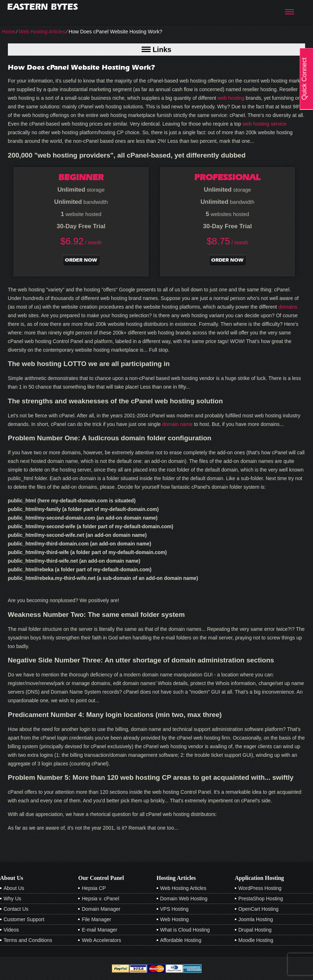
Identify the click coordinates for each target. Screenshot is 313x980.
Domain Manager (101, 909)
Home (8, 32)
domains (288, 307)
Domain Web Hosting (184, 899)
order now (81, 260)
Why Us (12, 899)
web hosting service (264, 124)
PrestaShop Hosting (261, 899)
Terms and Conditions (28, 940)
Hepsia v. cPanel (100, 899)
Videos (11, 930)
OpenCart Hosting (259, 909)
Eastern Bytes (42, 7)
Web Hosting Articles (42, 32)
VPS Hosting (174, 909)
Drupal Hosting (255, 930)
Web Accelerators (101, 940)
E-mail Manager (99, 930)
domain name (177, 424)
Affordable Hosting (181, 940)
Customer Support (24, 919)
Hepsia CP (94, 888)
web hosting (231, 98)
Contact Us (16, 909)
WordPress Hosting (260, 888)
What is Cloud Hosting (185, 930)
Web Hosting (175, 919)
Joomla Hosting (256, 919)
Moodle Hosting (256, 940)
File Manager (96, 919)
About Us (14, 888)
